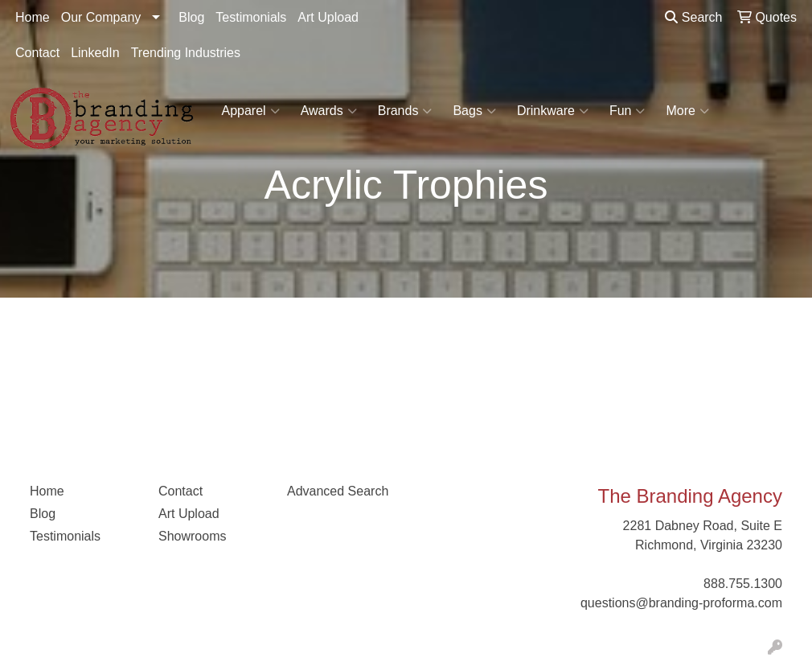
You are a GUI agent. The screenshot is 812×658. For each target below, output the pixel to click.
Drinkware (553, 111)
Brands (405, 111)
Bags (474, 111)
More (687, 111)
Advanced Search (338, 491)
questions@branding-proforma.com (681, 603)
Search (693, 17)
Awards (329, 111)
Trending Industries (186, 53)
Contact (37, 53)
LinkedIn (95, 53)
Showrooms (192, 536)
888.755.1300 (743, 584)
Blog (191, 17)
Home (33, 17)
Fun (627, 111)
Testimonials (251, 17)
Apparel (251, 111)
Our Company (101, 17)
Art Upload (328, 17)
